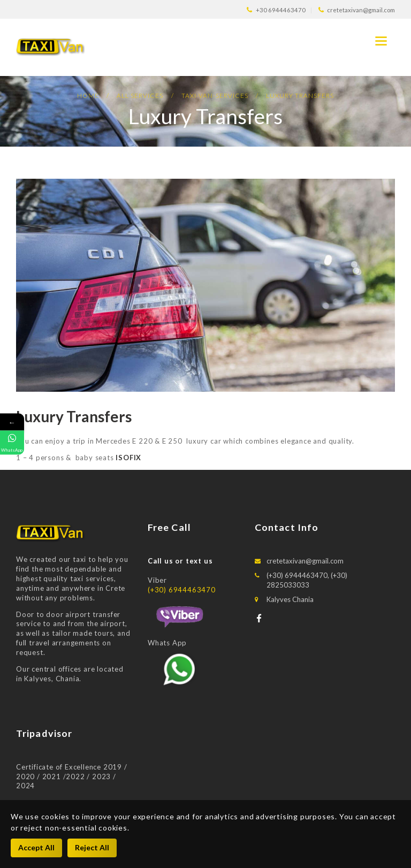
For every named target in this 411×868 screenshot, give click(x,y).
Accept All (36, 847)
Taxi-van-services (215, 95)
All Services (140, 95)
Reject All (92, 847)
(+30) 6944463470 (182, 590)
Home (88, 95)
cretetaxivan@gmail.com (305, 561)
